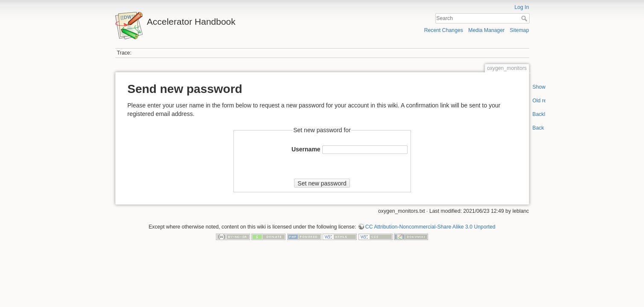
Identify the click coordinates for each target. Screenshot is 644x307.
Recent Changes (444, 30)
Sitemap (520, 30)
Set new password (322, 183)
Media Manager (486, 30)
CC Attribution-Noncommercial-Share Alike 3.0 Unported (430, 227)
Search (525, 18)
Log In (522, 7)
